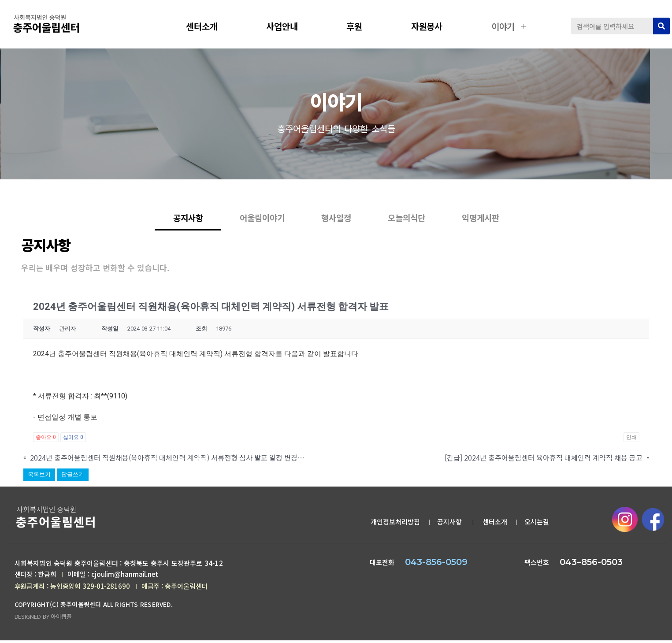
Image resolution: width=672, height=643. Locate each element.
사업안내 (289, 26)
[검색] (661, 26)
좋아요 (46, 439)
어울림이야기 (252, 225)
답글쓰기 (73, 476)
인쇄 (631, 439)
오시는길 (537, 523)
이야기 (510, 26)
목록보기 (39, 476)
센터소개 (208, 26)
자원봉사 (434, 26)
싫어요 (73, 439)
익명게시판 (500, 225)
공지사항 (608, 178)
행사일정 (336, 225)
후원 (361, 26)
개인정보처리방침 (395, 523)
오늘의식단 (416, 225)
